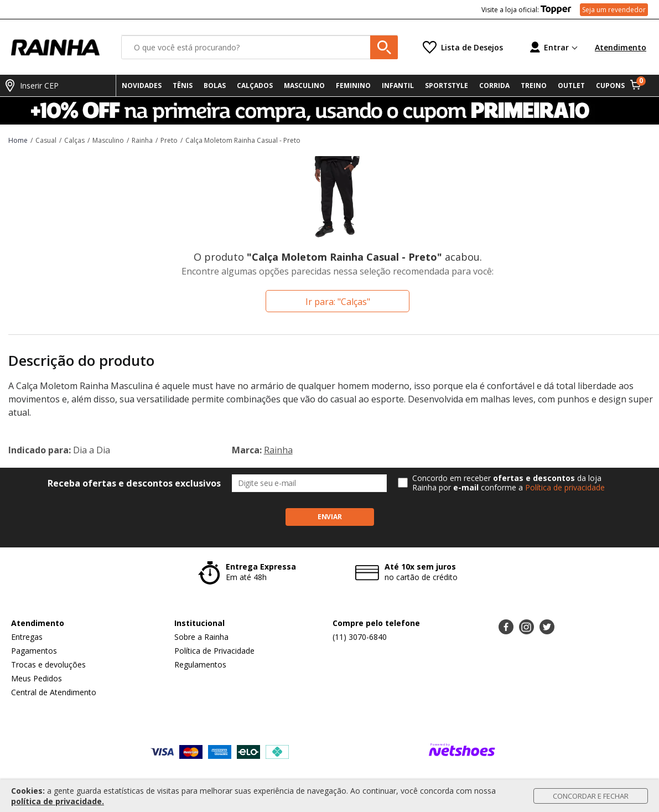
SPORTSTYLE (447, 86)
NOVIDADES (142, 86)
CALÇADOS (255, 86)
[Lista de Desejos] (463, 47)
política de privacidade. (58, 801)
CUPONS (610, 86)
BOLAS (215, 86)
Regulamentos (200, 664)
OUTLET (571, 86)
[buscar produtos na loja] (384, 47)
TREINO (534, 86)
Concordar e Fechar (591, 796)
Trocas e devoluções (48, 664)
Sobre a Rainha (201, 637)
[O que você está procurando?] (260, 47)
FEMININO (353, 86)
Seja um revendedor (614, 10)
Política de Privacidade (214, 651)
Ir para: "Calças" (338, 302)
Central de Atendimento (54, 692)
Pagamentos (34, 651)
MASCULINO (304, 86)
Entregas (27, 637)
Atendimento (621, 47)
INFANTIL (398, 86)
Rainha (278, 450)
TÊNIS (183, 86)
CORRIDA (494, 86)
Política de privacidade (565, 487)
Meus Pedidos (37, 678)
